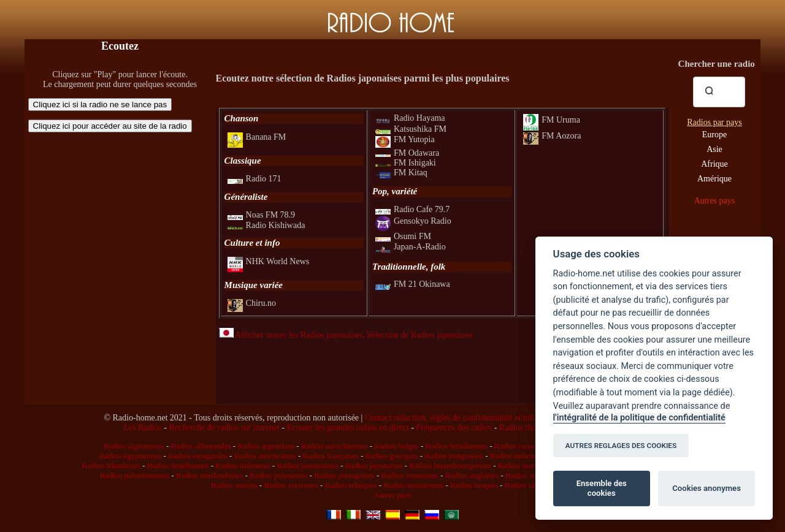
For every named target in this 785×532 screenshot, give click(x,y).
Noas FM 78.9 (262, 215)
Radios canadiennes (526, 446)
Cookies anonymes (706, 488)
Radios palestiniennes (135, 475)
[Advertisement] (120, 218)
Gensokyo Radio (413, 221)
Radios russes (527, 475)
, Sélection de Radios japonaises (418, 335)
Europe (714, 135)
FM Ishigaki (406, 163)
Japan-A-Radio (411, 247)
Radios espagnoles (197, 456)
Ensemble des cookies (602, 488)
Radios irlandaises (111, 465)
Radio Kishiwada (266, 225)
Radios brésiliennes (457, 446)
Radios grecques (392, 456)
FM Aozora (552, 136)
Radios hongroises (454, 456)
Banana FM (257, 137)
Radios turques (474, 485)
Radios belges (396, 446)
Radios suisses (234, 485)
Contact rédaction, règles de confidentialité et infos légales (465, 418)
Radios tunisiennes (413, 485)
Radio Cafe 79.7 (412, 209)
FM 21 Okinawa (413, 284)
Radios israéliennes (178, 465)
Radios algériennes (134, 446)
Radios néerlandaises (209, 475)
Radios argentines (266, 446)
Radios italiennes (243, 465)
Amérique (714, 179)
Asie (714, 149)
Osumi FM (403, 236)
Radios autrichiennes (335, 446)
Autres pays (715, 201)
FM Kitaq (401, 173)
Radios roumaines (410, 475)
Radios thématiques (533, 427)
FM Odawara (407, 153)
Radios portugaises (344, 475)
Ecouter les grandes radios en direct (347, 427)
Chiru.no (252, 303)
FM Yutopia (405, 139)
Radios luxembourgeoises (450, 465)
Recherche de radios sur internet (224, 427)
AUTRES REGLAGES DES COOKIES (621, 446)
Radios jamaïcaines (308, 465)
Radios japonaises (374, 465)
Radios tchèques (351, 485)
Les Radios (143, 427)
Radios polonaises (278, 475)
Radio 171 (255, 179)
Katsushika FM (411, 129)
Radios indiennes (517, 456)
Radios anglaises (472, 475)
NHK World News (269, 261)
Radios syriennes (291, 485)
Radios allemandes (201, 446)
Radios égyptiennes (130, 456)
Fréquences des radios (454, 427)
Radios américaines (265, 456)
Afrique (714, 164)
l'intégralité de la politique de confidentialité (639, 418)
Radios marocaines (528, 465)
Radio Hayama (410, 118)
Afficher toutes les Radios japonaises (291, 335)
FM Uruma (552, 120)
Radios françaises (331, 456)
